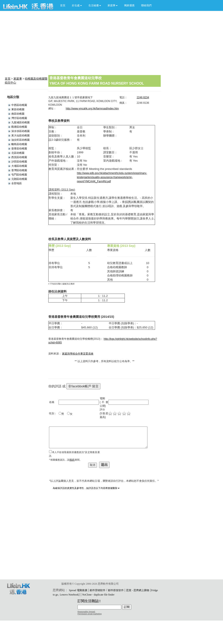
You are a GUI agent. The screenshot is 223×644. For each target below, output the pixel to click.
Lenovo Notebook (69, 595)
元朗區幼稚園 (19, 179)
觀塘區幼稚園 (19, 127)
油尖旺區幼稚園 (20, 140)
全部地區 (17, 183)
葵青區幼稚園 (19, 149)
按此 (72, 460)
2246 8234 (143, 97)
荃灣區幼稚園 (19, 170)
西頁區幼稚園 (19, 157)
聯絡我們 (146, 5)
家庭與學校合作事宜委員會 (78, 354)
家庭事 (18, 79)
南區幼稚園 (18, 114)
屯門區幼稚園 (19, 175)
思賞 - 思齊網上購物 (138, 590)
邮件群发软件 (116, 590)
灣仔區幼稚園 (19, 118)
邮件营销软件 (98, 590)
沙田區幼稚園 (19, 162)
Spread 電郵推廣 (78, 590)
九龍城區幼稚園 (20, 122)
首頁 (63, 5)
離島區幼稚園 (19, 144)
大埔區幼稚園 (19, 166)
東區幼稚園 (18, 109)
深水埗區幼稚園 (20, 131)
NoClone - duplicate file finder (98, 595)
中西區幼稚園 (19, 105)
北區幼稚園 (18, 153)
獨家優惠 (129, 5)
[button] (77, 5)
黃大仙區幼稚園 (20, 135)
